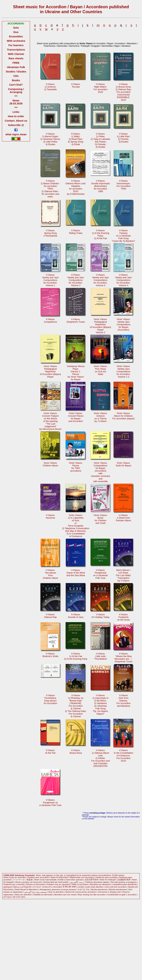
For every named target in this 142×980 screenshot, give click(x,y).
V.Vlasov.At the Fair (50, 752)
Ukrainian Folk (16, 67)
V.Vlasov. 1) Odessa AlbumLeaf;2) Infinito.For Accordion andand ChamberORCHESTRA (101, 758)
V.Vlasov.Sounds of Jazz (76, 616)
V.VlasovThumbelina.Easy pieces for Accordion (50, 699)
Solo (16, 28)
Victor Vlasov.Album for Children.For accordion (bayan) (124, 416)
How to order (16, 116)
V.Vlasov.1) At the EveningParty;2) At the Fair (101, 234)
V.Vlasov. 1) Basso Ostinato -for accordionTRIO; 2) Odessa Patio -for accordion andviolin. (50, 189)
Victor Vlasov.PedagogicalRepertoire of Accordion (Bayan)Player (50, 371)
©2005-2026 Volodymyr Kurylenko (19, 875)
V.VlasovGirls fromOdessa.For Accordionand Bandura (123, 701)
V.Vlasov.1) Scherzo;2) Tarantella (50, 87)
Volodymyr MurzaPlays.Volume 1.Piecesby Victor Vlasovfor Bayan (76, 373)
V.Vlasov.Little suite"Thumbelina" (101, 656)
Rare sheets (16, 58)
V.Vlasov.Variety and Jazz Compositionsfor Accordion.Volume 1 (50, 280)
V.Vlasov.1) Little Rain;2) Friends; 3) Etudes (123, 138)
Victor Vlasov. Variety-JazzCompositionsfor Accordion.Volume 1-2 (124, 371)
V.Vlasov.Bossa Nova (76, 752)
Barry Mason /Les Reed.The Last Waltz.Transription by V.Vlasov (124, 575)
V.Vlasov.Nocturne (50, 516)
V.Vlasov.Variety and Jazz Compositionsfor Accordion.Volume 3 (101, 280)
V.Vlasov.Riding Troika (76, 232)
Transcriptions (16, 50)
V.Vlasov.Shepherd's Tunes (76, 321)
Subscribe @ (16, 125)
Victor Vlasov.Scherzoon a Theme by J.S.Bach (100, 417)
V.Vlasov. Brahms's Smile (50, 655)
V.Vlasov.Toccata (76, 85)
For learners (16, 45)
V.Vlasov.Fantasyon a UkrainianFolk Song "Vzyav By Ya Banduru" (123, 236)
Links (16, 112)
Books (16, 80)
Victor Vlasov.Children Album (50, 464)
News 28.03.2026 (16, 102)
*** (16, 96)
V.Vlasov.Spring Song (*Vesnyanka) (50, 233)
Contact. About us (16, 121)
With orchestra (16, 41)
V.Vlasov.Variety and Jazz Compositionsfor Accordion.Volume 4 (124, 280)
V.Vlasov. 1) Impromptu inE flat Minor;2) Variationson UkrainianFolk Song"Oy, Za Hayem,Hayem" (101, 705)
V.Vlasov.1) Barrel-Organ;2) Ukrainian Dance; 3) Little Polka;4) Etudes (50, 139)
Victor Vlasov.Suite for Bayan (124, 464)
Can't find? (16, 85)
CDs (16, 76)
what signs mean (16, 134)
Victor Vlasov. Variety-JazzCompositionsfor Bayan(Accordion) (123, 324)
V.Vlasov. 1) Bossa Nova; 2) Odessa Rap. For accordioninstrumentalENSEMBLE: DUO (124, 92)
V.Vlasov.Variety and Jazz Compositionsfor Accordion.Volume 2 (76, 280)
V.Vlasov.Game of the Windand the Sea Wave (76, 573)
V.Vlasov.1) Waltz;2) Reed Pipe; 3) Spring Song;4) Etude (76, 139)
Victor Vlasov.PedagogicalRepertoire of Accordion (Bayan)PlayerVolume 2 (100, 326)
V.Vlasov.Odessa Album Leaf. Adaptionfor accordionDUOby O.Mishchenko (76, 187)
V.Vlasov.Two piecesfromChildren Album (50, 574)
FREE (16, 63)
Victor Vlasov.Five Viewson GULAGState (100, 370)
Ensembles (16, 36)
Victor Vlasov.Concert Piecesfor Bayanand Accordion (76, 417)
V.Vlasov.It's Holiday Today (101, 616)
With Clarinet (16, 54)
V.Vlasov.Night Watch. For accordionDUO (101, 88)
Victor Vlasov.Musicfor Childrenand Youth (100, 519)
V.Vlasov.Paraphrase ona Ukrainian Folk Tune (50, 803)
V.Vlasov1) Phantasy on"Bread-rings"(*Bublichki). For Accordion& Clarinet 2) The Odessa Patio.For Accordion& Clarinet (76, 706)
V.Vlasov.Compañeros (50, 321)
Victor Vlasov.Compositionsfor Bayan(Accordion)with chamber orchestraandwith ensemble (100, 472)
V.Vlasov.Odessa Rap (50, 616)
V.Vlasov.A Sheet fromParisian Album (123, 518)
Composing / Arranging (16, 91)
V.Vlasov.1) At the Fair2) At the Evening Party (76, 656)
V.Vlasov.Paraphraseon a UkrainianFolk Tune (101, 574)
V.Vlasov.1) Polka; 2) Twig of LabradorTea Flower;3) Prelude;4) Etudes (101, 140)
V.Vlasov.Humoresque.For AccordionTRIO (123, 185)
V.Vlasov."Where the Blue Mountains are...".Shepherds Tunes (124, 658)
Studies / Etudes (16, 71)
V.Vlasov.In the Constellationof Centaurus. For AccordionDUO (124, 756)
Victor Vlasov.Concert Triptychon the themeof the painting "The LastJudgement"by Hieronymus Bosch (50, 421)
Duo (16, 32)
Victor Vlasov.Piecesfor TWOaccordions (76, 467)
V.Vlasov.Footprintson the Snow (123, 617)
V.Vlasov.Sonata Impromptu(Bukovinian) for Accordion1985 (101, 186)
